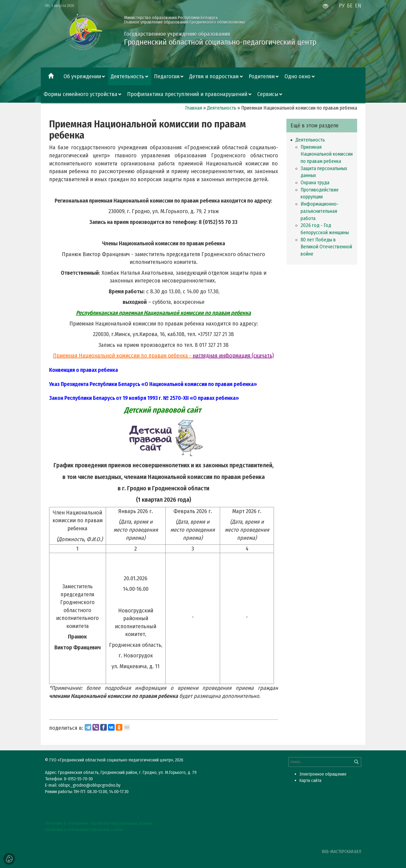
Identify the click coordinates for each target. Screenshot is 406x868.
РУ (342, 6)
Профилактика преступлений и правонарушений (187, 94)
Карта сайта (310, 780)
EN (358, 6)
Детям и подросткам (214, 76)
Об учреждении (82, 76)
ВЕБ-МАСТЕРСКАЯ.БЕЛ (342, 851)
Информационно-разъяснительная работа (320, 211)
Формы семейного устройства (80, 94)
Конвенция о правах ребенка (84, 370)
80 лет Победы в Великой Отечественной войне (326, 247)
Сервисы (268, 94)
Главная (194, 108)
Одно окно (297, 76)
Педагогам (167, 76)
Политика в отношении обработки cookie (84, 830)
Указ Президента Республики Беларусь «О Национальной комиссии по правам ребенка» (153, 384)
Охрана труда (315, 183)
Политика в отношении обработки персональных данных (99, 823)
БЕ (350, 6)
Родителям (262, 76)
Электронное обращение (323, 774)
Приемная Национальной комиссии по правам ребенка (327, 154)
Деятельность (127, 76)
